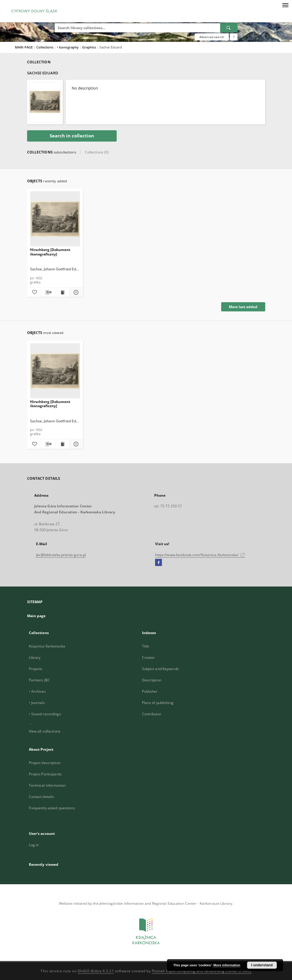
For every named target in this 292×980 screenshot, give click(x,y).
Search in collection (72, 136)
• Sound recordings (45, 714)
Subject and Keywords (160, 669)
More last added (243, 307)
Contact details (42, 797)
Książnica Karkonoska (47, 646)
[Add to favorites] (34, 292)
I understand (262, 965)
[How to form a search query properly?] (234, 37)
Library (35, 657)
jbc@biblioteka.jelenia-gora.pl (61, 555)
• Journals (37, 703)
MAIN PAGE (24, 47)
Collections (45, 47)
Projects (36, 669)
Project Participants (45, 774)
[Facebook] (159, 563)
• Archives (37, 691)
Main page (36, 616)
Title (146, 646)
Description (152, 680)
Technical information (47, 785)
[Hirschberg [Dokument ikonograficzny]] (55, 219)
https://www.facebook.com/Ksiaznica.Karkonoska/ (200, 555)
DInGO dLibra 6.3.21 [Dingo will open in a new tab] (96, 971)
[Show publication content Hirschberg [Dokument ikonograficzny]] (62, 292)
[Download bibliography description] (48, 292)
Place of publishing (158, 703)
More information (227, 965)
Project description (45, 763)
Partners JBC (39, 680)
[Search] (229, 28)
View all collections (45, 731)
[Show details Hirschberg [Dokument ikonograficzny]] (75, 292)
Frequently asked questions (52, 808)
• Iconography (68, 47)
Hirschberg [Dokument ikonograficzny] (50, 252)
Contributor (152, 714)
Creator (149, 657)
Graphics (89, 47)
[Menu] (285, 5)
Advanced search (212, 37)
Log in (34, 845)
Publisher (150, 691)
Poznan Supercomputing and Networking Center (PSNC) (202, 971)
